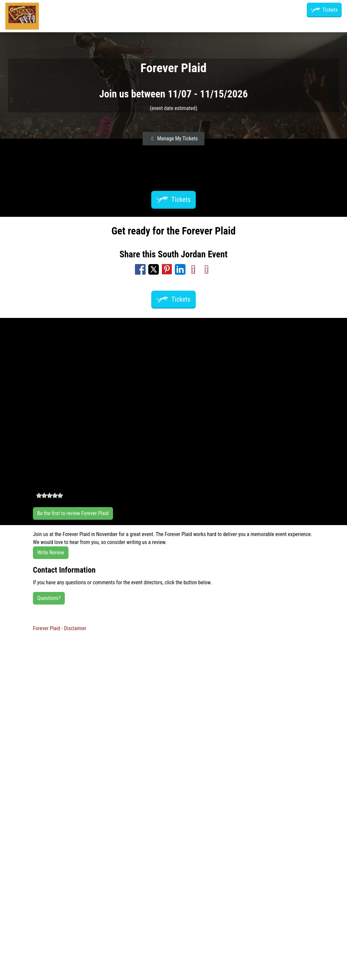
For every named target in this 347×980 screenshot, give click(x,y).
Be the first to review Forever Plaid (73, 513)
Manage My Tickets (173, 139)
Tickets (324, 10)
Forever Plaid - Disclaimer (60, 628)
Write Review (51, 553)
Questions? (49, 598)
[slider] (50, 495)
